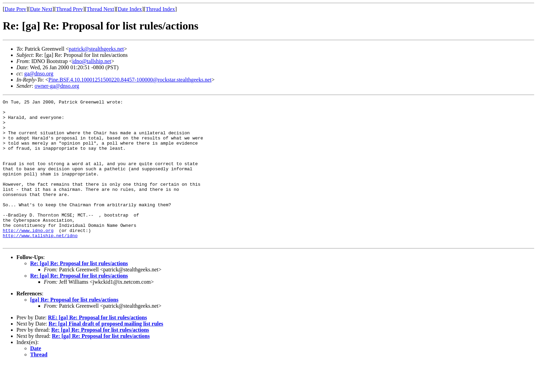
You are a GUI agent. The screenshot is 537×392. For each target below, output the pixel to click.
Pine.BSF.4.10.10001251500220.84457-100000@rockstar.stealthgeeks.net (130, 80)
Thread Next (100, 9)
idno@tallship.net (92, 61)
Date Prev (15, 9)
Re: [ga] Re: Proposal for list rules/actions (79, 292)
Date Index (130, 9)
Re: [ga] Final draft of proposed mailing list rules (106, 352)
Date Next (41, 9)
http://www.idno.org (28, 257)
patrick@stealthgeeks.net (96, 49)
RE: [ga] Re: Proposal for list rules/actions (97, 346)
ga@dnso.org (39, 73)
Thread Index (160, 9)
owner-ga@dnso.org (57, 86)
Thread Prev (69, 9)
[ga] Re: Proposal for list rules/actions (74, 328)
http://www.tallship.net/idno (40, 263)
